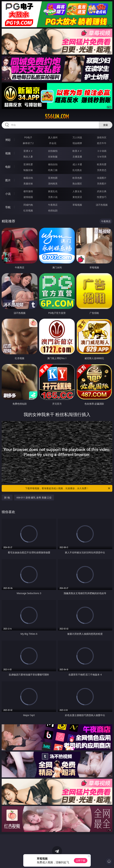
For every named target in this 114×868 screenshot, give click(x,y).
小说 (8, 194)
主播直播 (77, 157)
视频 (8, 153)
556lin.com (57, 116)
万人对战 (77, 137)
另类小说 (53, 197)
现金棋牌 (77, 143)
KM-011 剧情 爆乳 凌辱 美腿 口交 (34, 498)
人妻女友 (77, 191)
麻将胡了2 (28, 143)
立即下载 (81, 861)
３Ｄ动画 (102, 151)
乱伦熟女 (77, 170)
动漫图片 (102, 178)
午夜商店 (53, 205)
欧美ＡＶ (77, 151)
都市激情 (28, 191)
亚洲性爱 (28, 164)
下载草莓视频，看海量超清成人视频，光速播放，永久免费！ (68, 488)
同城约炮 (28, 205)
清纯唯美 (53, 184)
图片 (8, 180)
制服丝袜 (28, 170)
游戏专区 (102, 137)
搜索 (106, 125)
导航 (8, 207)
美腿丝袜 (28, 184)
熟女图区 (77, 184)
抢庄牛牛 (102, 143)
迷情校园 (28, 197)
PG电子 (28, 137)
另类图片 (102, 184)
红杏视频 (28, 210)
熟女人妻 (28, 157)
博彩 (8, 140)
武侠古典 (102, 191)
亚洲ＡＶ (28, 151)
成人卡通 (77, 164)
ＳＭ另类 (102, 157)
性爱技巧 (102, 197)
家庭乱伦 (53, 191)
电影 (8, 167)
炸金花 (53, 143)
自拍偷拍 (53, 151)
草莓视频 (77, 205)
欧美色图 (77, 178)
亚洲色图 (53, 178)
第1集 (7, 498)
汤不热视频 (102, 205)
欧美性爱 (102, 164)
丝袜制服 (53, 157)
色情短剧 (53, 210)
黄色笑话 (77, 197)
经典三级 (53, 170)
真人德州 (53, 137)
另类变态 (102, 170)
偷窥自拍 (28, 178)
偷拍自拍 (53, 164)
